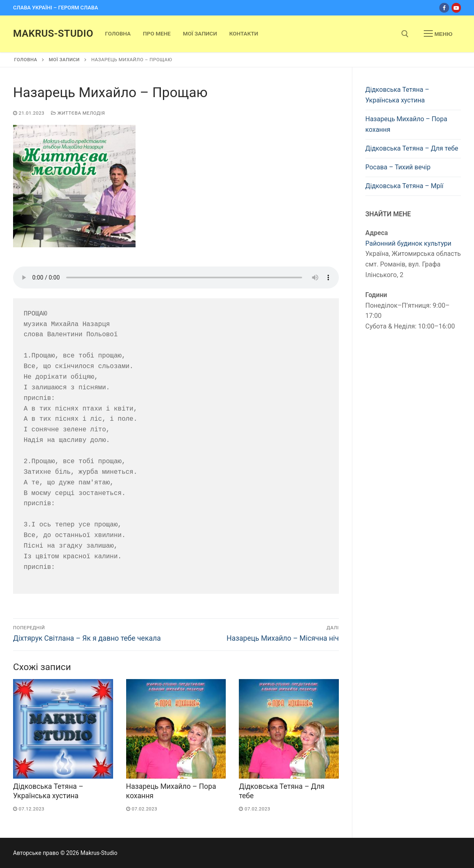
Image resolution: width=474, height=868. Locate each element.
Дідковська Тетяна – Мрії (404, 186)
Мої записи (64, 60)
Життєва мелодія (78, 113)
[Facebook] (444, 8)
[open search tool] (405, 34)
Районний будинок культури (408, 243)
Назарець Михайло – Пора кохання (406, 124)
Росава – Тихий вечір (398, 167)
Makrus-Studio (53, 33)
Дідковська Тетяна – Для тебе (412, 148)
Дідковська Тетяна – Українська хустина (397, 95)
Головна (26, 60)
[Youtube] (456, 8)
